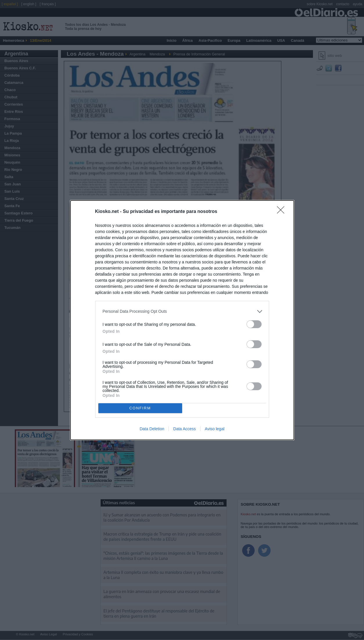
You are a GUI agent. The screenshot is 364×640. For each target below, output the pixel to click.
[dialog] (182, 320)
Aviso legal (214, 429)
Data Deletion (152, 429)
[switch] (254, 324)
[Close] (282, 212)
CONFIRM (140, 408)
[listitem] (182, 311)
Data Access (184, 429)
